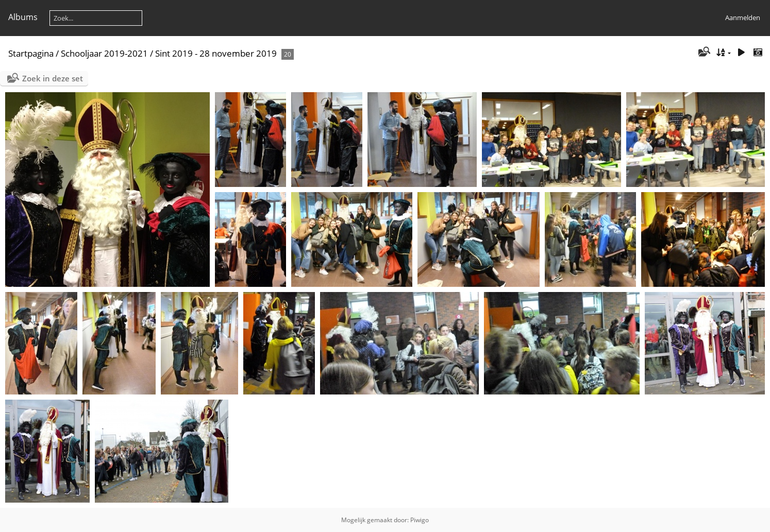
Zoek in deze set (53, 78)
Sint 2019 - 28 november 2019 (216, 53)
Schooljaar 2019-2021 (104, 53)
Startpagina (31, 53)
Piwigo (420, 520)
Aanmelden (743, 18)
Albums (23, 17)
